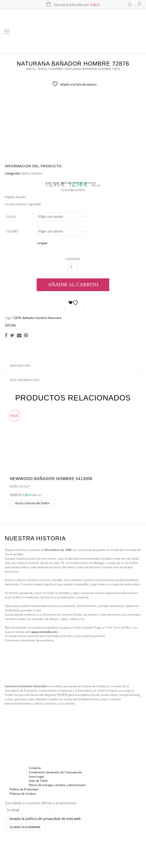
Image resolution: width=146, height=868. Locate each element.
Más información (25, 380)
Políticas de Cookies (23, 794)
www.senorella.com (44, 632)
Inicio (31, 69)
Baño (43, 69)
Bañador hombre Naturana (42, 318)
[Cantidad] (73, 267)
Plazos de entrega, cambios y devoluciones (57, 785)
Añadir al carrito (73, 285)
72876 (17, 318)
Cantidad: (73, 259)
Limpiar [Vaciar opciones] (42, 243)
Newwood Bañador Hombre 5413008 (51, 479)
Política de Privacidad (24, 789)
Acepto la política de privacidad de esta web (43, 819)
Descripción (20, 365)
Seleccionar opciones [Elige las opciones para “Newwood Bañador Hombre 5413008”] (32, 503)
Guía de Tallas (38, 781)
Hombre (56, 69)
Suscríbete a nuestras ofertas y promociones (41, 803)
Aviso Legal (36, 777)
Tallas (11, 217)
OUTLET (25, 486)
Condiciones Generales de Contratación (55, 772)
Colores (12, 231)
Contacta (35, 768)
